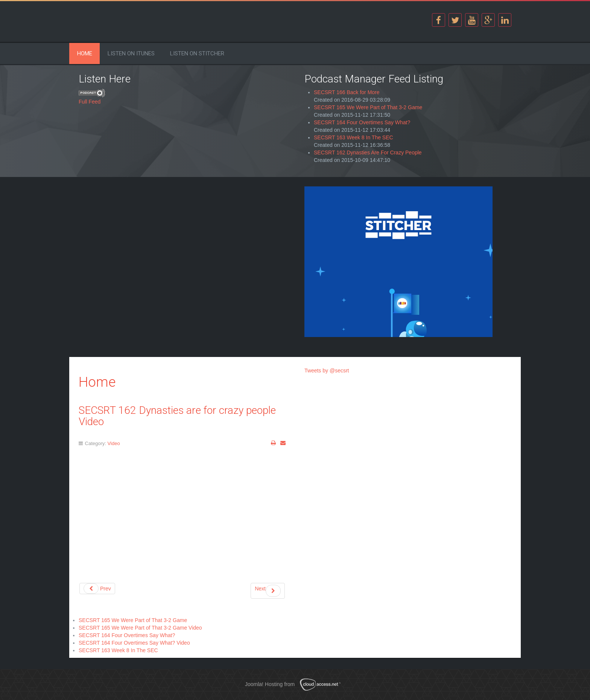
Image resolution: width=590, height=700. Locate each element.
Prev (97, 589)
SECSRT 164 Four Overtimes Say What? (362, 122)
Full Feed (90, 102)
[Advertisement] (182, 239)
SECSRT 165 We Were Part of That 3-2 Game (368, 107)
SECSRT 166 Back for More (347, 92)
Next (268, 591)
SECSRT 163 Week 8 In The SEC (354, 137)
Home (85, 53)
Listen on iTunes (131, 53)
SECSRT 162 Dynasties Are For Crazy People (368, 153)
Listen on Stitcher (197, 53)
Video (114, 443)
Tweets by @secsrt (327, 371)
